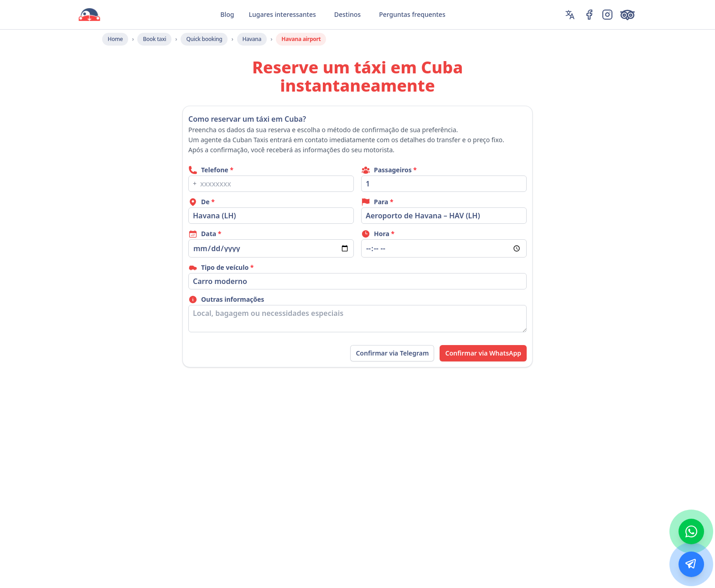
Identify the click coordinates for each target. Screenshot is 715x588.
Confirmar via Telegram (392, 353)
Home (115, 39)
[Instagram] (607, 15)
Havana (252, 39)
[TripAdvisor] (629, 15)
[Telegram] (691, 564)
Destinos (347, 14)
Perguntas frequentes (412, 14)
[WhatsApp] (691, 531)
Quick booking (204, 39)
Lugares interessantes (282, 14)
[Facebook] (589, 15)
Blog (227, 14)
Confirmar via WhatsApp (483, 353)
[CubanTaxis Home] (89, 15)
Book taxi (154, 39)
